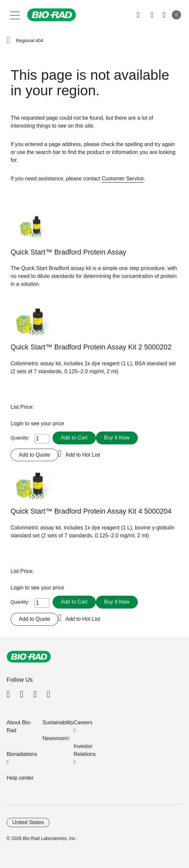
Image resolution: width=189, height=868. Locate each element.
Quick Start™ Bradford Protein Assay (68, 252)
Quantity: (20, 438)
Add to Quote (34, 455)
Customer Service (123, 179)
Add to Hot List (83, 455)
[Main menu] (15, 15)
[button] (8, 41)
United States (28, 822)
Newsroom (55, 738)
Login (18, 423)
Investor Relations (85, 750)
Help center (20, 778)
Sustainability (58, 722)
